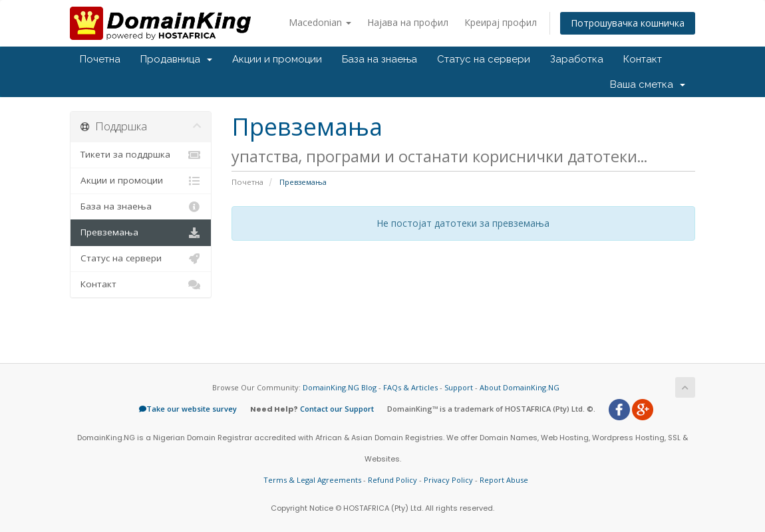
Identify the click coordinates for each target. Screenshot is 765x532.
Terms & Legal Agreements (312, 480)
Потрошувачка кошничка (628, 23)
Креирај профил (501, 22)
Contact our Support (337, 409)
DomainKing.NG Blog (340, 387)
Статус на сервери (484, 59)
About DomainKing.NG (520, 387)
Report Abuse (504, 480)
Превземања (141, 233)
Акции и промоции (277, 59)
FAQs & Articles (410, 387)
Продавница (176, 59)
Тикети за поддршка (141, 155)
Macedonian (320, 22)
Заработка (577, 59)
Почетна (100, 59)
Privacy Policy (448, 480)
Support (459, 387)
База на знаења (380, 59)
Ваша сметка (648, 84)
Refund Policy (392, 480)
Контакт (643, 59)
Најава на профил (408, 22)
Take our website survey (188, 409)
